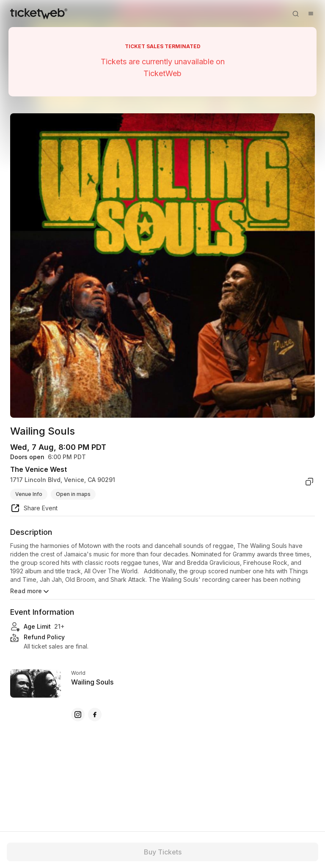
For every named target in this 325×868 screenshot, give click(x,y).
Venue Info (29, 494)
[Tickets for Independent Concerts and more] (39, 14)
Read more (30, 591)
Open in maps (73, 494)
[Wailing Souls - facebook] (95, 715)
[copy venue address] (309, 482)
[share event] (34, 509)
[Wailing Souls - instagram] (78, 715)
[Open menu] (311, 14)
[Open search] (295, 14)
